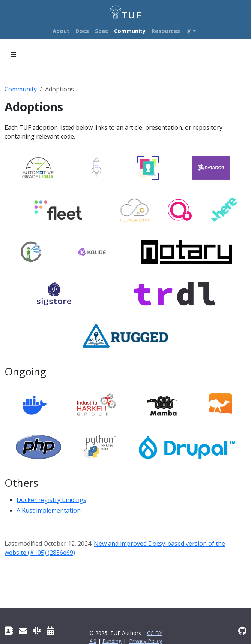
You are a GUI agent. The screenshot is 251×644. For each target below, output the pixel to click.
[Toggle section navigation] (14, 54)
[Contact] (9, 631)
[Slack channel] (37, 631)
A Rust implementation (49, 510)
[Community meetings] (50, 631)
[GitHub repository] (242, 631)
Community (21, 89)
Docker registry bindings (51, 500)
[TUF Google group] (23, 631)
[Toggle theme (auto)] (191, 31)
